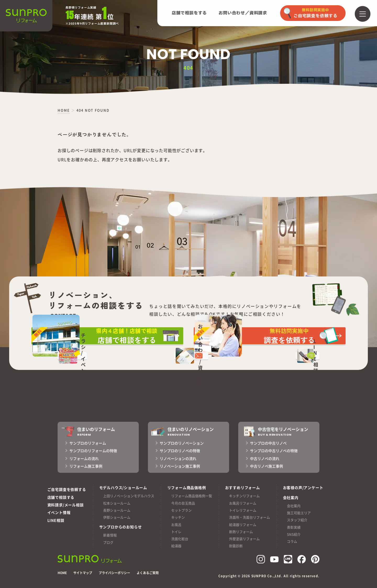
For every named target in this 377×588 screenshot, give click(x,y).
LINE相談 (56, 520)
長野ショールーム (117, 510)
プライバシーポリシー (114, 573)
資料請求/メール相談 (66, 505)
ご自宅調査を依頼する (67, 489)
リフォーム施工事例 (86, 466)
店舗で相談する (61, 497)
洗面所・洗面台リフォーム (250, 517)
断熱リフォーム (241, 532)
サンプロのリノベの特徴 (180, 451)
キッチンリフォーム (244, 496)
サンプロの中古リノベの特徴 (274, 451)
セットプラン (181, 510)
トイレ (176, 532)
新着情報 (110, 535)
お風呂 (176, 525)
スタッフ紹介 (297, 520)
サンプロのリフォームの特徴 (93, 451)
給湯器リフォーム (243, 525)
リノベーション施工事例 (180, 466)
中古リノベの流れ (265, 458)
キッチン (178, 517)
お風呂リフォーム (243, 503)
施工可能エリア (299, 513)
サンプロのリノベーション (182, 443)
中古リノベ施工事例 (267, 466)
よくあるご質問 (148, 573)
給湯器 (176, 546)
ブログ (108, 542)
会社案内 (294, 506)
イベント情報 (59, 512)
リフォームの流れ (84, 458)
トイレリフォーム (243, 510)
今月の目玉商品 (183, 503)
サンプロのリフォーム (88, 443)
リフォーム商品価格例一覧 (192, 496)
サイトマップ (83, 573)
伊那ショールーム (117, 517)
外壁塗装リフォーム (244, 539)
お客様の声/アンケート (303, 487)
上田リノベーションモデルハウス (129, 496)
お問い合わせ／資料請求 (243, 13)
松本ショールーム (117, 503)
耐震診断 (236, 546)
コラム (292, 541)
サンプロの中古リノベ (268, 443)
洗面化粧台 (180, 539)
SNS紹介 (294, 534)
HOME (62, 573)
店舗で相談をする (189, 13)
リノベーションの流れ (178, 458)
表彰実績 (294, 527)
